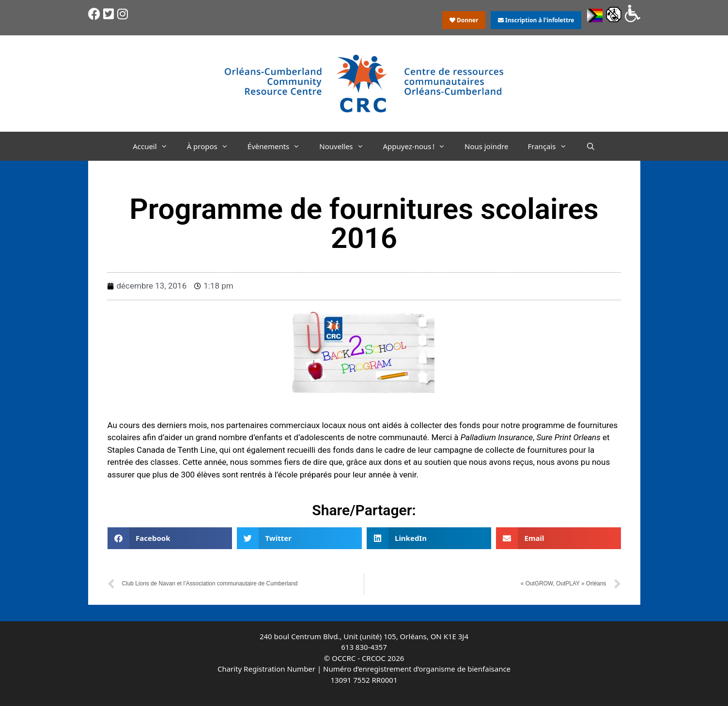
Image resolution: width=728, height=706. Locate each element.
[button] (170, 538)
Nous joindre (487, 146)
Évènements (279, 146)
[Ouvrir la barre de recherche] (591, 146)
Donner (464, 20)
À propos (212, 146)
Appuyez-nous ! (419, 146)
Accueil (155, 146)
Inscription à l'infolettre (536, 20)
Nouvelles (346, 146)
